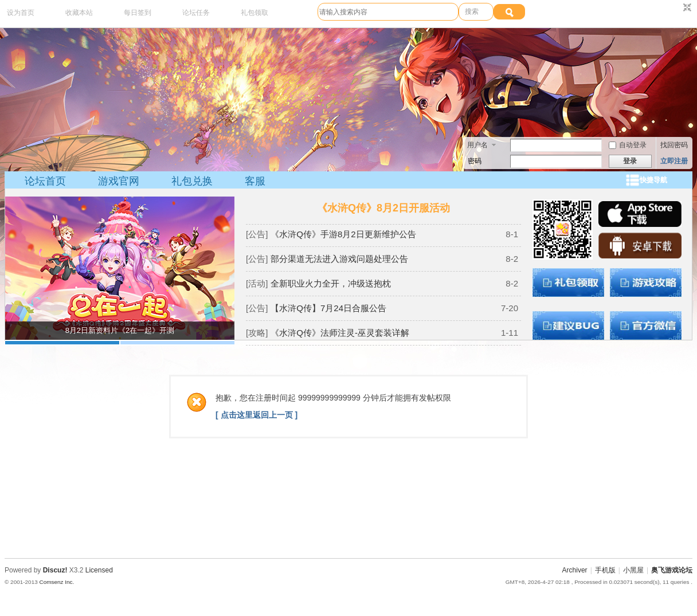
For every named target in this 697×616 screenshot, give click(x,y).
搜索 (472, 11)
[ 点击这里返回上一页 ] (257, 415)
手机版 (605, 570)
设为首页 (21, 13)
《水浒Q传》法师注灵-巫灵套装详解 (340, 333)
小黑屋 (633, 570)
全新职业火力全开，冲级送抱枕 (331, 283)
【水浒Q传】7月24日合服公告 (328, 308)
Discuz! (55, 570)
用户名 (477, 145)
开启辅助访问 (676, 8)
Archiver (575, 570)
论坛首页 (45, 181)
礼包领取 (254, 13)
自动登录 (628, 145)
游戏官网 (119, 181)
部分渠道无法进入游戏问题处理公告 (339, 259)
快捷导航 (653, 180)
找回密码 (674, 145)
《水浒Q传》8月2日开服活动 (383, 208)
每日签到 (138, 13)
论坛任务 (196, 13)
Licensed (99, 570)
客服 (255, 181)
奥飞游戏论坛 (672, 570)
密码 (475, 161)
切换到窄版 (686, 8)
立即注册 (674, 161)
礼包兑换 (192, 181)
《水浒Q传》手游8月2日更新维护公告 (343, 234)
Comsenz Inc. (56, 582)
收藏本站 (79, 13)
